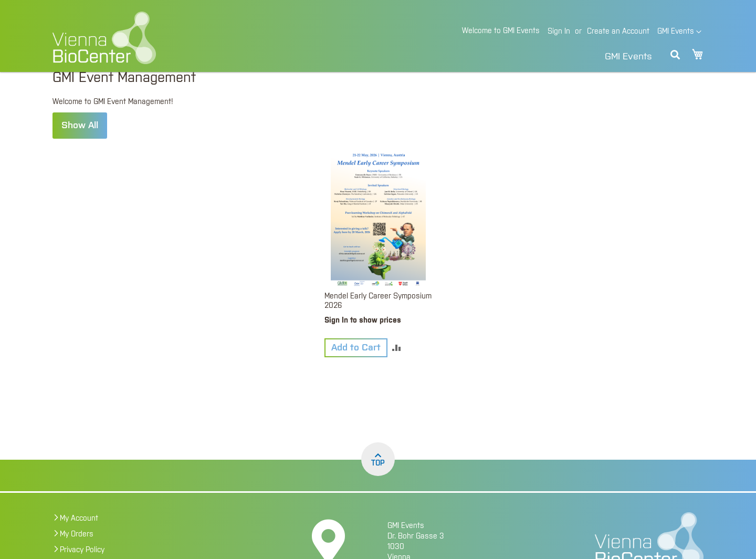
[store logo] (176, 38)
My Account (79, 537)
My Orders (77, 553)
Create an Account (618, 32)
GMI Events (628, 57)
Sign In (559, 32)
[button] (679, 32)
